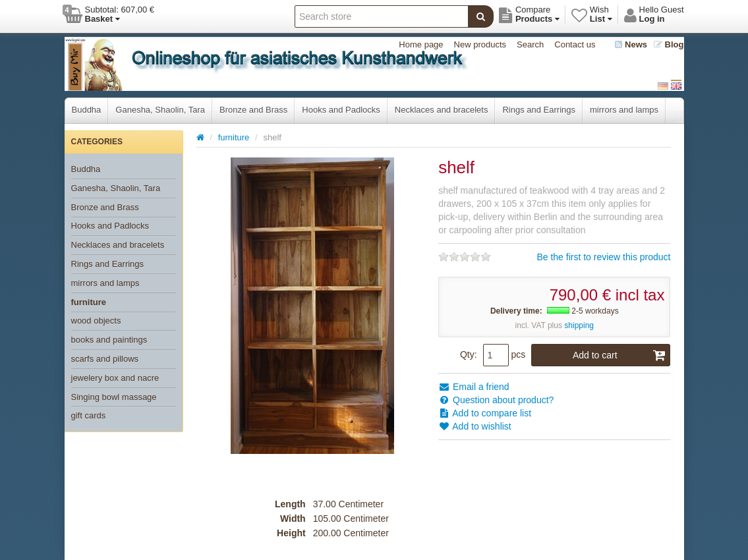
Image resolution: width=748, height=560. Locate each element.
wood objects (96, 321)
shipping (579, 325)
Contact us (575, 44)
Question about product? (496, 400)
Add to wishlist (475, 426)
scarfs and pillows (105, 359)
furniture (89, 302)
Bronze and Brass (253, 110)
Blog (669, 44)
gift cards (89, 415)
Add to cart (619, 355)
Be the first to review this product (603, 257)
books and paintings (109, 340)
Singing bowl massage (114, 397)
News (631, 44)
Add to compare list (485, 413)
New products (480, 44)
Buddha (87, 110)
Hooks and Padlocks (341, 110)
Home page (421, 44)
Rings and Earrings (539, 110)
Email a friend (474, 387)
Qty (467, 354)
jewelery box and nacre (115, 378)
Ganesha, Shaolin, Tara (160, 110)
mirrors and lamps (624, 110)
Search (530, 44)
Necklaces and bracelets (442, 110)
